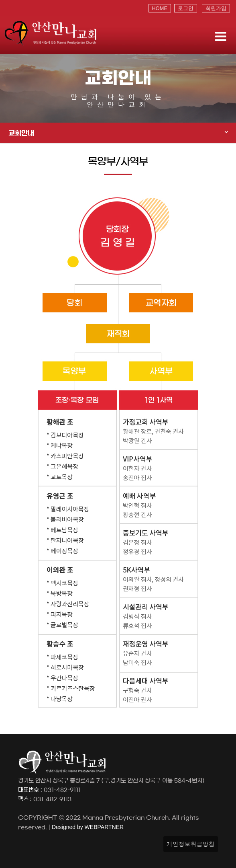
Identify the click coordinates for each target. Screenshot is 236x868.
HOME (160, 8)
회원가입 (216, 8)
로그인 (186, 8)
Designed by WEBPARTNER (87, 827)
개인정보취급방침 (191, 844)
